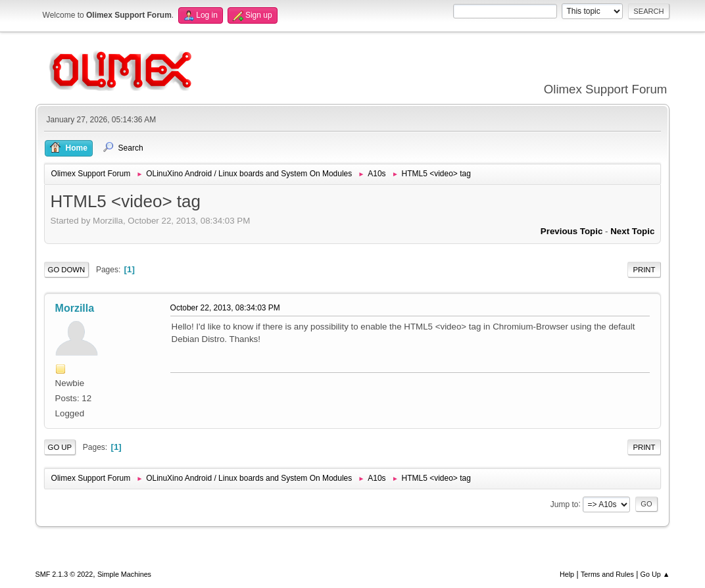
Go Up (60, 447)
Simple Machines (124, 574)
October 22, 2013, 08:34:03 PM (225, 308)
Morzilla (75, 308)
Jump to (565, 504)
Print (644, 270)
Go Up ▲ (655, 574)
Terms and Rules (607, 574)
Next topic (632, 231)
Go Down (67, 270)
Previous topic (572, 231)
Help (567, 574)
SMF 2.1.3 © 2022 (64, 574)
